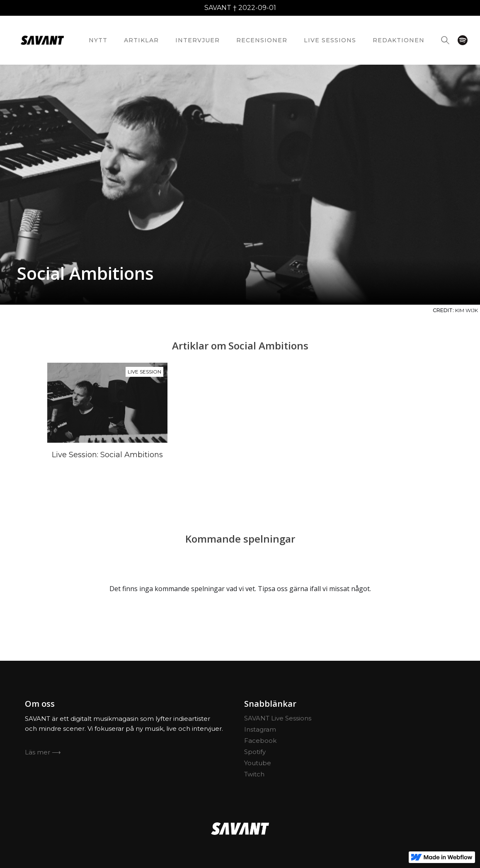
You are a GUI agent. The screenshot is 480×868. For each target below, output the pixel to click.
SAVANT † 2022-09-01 (240, 8)
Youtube (258, 763)
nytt (98, 40)
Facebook (260, 741)
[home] (42, 40)
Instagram (260, 729)
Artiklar (141, 40)
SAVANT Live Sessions (278, 718)
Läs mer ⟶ (43, 752)
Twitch (254, 774)
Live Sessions (330, 40)
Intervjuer (198, 40)
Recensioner (262, 40)
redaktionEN (399, 40)
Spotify (255, 752)
